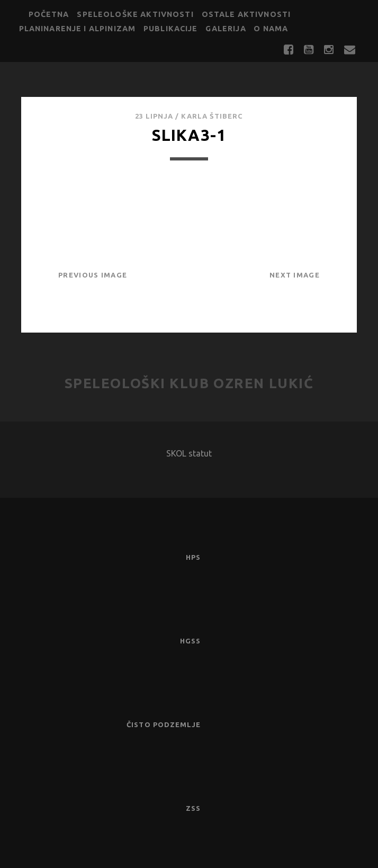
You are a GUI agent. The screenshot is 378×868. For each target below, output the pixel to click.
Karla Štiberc (212, 116)
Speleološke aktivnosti (135, 14)
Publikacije (171, 29)
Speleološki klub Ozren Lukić (189, 383)
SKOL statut (189, 453)
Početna (49, 14)
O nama (271, 29)
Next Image (295, 275)
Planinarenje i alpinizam (78, 29)
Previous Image (93, 275)
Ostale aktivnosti (246, 14)
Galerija (226, 29)
